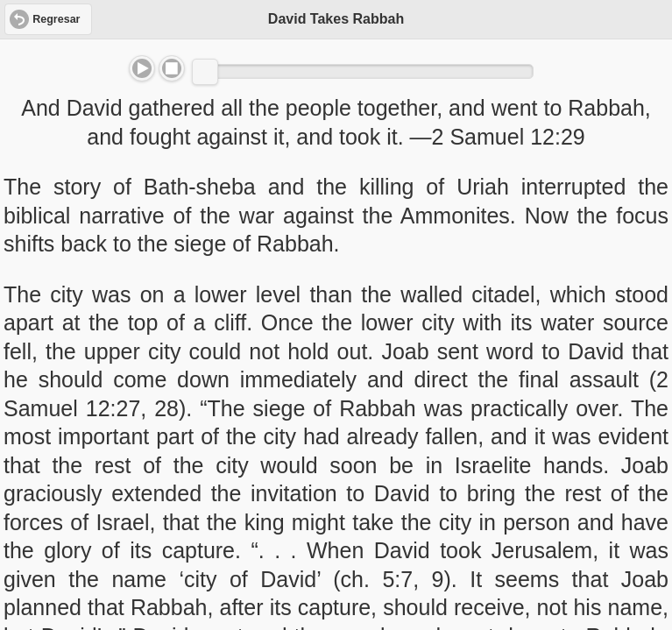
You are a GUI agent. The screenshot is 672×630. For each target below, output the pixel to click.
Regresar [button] (56, 19)
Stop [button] (172, 68)
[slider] (205, 72)
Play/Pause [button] (142, 68)
